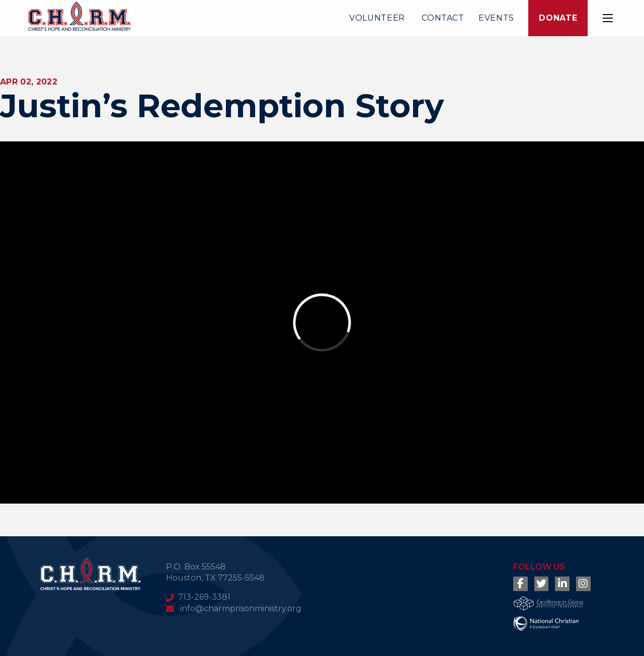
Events (496, 18)
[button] (608, 18)
